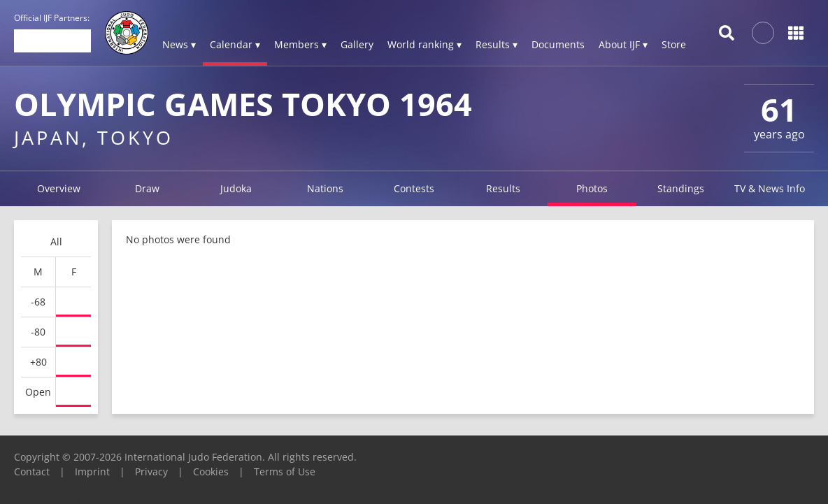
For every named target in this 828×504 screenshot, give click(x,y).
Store (674, 44)
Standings (681, 188)
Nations (325, 188)
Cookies (211, 471)
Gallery (357, 44)
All (56, 242)
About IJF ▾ (623, 44)
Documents (558, 44)
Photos (592, 188)
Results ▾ (497, 44)
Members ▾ (300, 44)
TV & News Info (770, 188)
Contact (32, 471)
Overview (59, 188)
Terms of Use (285, 471)
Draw (147, 188)
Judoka (236, 188)
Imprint (92, 471)
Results (503, 188)
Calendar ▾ (235, 44)
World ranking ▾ (424, 44)
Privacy (151, 471)
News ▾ (179, 44)
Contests (414, 188)
